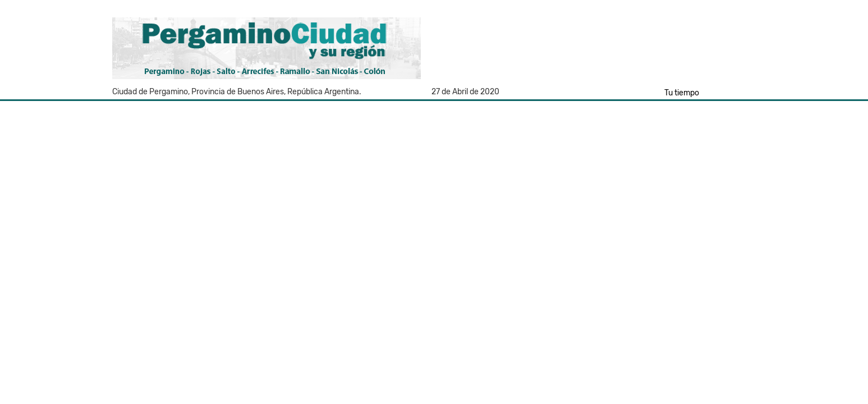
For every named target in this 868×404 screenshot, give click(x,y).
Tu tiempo (682, 93)
